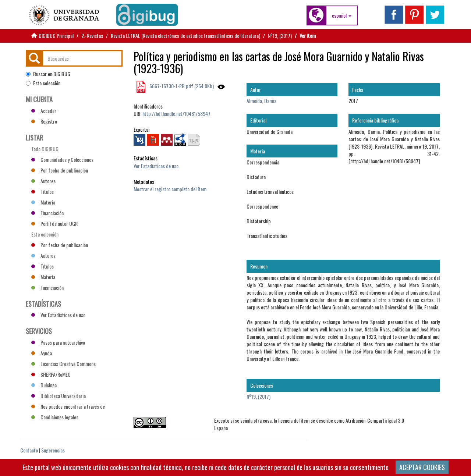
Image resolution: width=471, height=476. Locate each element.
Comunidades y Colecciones (62, 159)
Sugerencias (53, 450)
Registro (44, 121)
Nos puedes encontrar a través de (68, 406)
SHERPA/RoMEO (51, 374)
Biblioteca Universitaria (59, 396)
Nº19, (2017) (280, 35)
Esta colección (43, 83)
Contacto (29, 450)
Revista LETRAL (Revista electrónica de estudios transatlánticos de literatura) (185, 35)
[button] (342, 15)
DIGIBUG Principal (56, 35)
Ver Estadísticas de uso (156, 166)
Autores (43, 181)
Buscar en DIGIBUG (48, 74)
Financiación (47, 213)
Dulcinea (44, 385)
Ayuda (42, 353)
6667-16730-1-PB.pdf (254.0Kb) (181, 86)
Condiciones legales (55, 417)
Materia (43, 202)
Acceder (44, 111)
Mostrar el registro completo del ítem (170, 189)
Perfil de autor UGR (54, 223)
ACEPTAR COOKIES (422, 467)
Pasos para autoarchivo (58, 342)
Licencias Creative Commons (63, 364)
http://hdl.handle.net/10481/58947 (176, 113)
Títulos (43, 191)
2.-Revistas (92, 35)
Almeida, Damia (261, 101)
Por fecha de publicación (60, 170)
